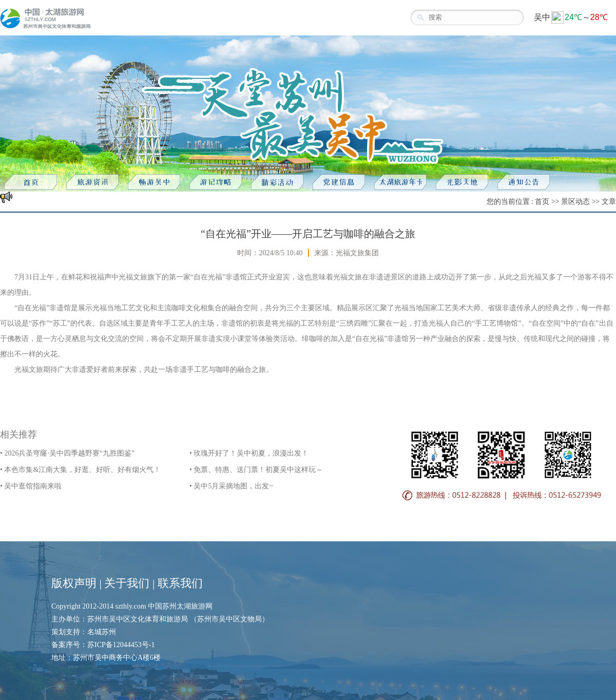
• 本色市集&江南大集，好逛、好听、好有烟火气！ (80, 470)
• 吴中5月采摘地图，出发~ (231, 486)
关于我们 (127, 583)
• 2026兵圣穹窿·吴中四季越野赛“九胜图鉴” (67, 453)
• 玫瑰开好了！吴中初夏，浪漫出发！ (249, 453)
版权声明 (74, 583)
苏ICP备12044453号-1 (121, 645)
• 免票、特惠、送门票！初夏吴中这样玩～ (256, 470)
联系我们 (180, 583)
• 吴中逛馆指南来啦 (31, 486)
